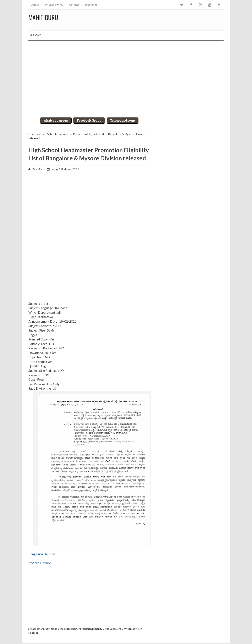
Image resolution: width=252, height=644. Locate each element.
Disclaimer (92, 5)
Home (36, 35)
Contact (74, 5)
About (35, 5)
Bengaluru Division (42, 554)
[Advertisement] (126, 76)
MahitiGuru (43, 17)
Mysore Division (40, 563)
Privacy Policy (54, 5)
